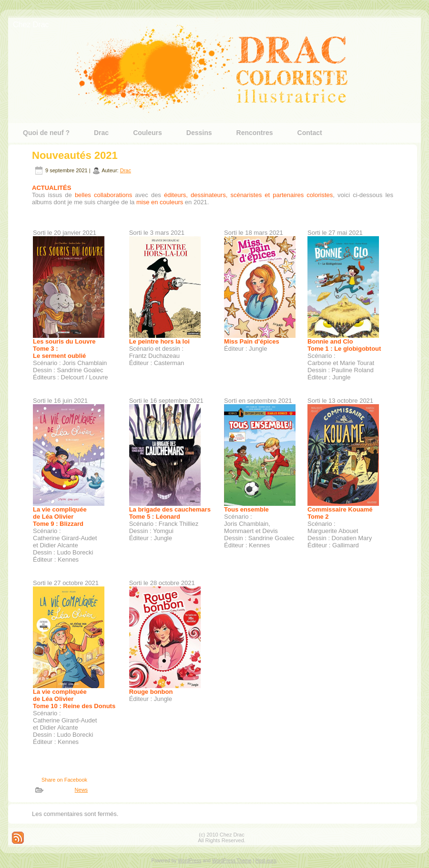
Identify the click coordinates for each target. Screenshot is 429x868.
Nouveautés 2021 (75, 155)
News (82, 790)
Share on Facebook (64, 780)
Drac (126, 170)
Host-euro (266, 861)
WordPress (189, 861)
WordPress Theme (232, 861)
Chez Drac (31, 25)
